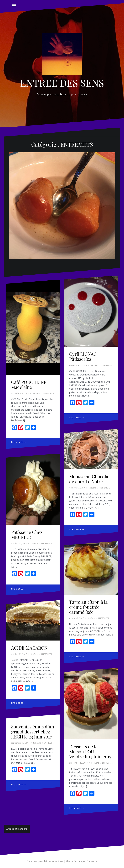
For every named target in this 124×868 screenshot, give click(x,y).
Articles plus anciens (17, 829)
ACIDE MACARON (29, 648)
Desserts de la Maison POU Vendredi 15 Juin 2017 (90, 752)
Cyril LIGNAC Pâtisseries (83, 356)
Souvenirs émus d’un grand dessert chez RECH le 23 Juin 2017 (33, 732)
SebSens (36, 393)
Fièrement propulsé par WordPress (45, 861)
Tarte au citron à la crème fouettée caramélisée (88, 607)
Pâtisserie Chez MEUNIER (27, 535)
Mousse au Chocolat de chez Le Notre (90, 479)
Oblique (78, 861)
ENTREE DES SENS (62, 83)
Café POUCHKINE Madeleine (29, 385)
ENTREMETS (49, 393)
